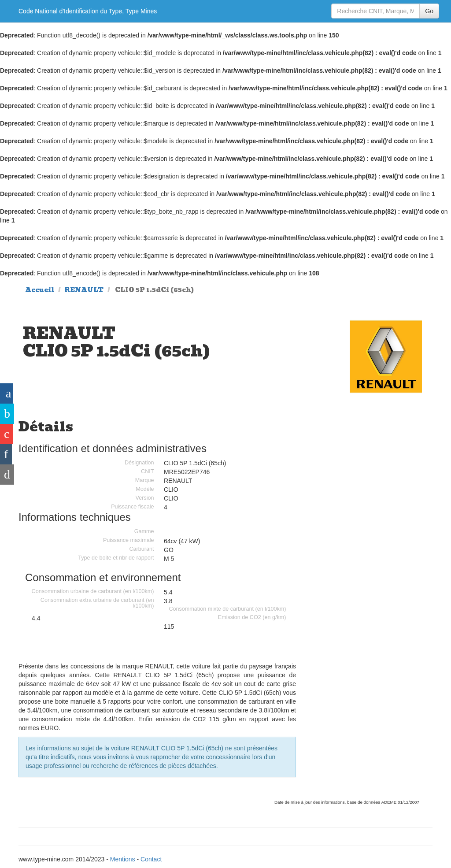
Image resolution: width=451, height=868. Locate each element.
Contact (151, 859)
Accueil (40, 290)
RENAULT (84, 290)
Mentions (123, 859)
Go (429, 11)
